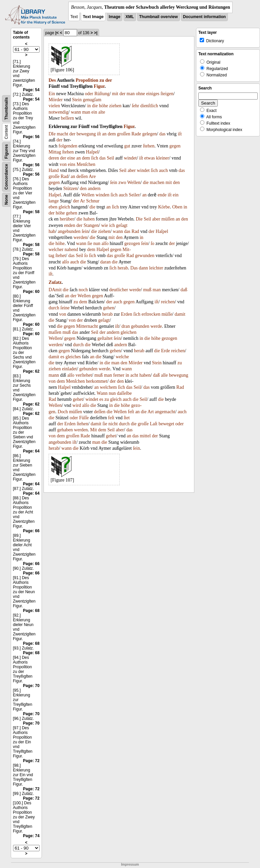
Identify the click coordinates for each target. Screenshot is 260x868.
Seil (111, 158)
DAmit (55, 290)
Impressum (130, 864)
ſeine (65, 308)
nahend (71, 250)
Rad (64, 176)
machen (157, 182)
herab (123, 268)
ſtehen (149, 146)
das (162, 134)
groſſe (54, 176)
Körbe (164, 207)
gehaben (65, 430)
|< (57, 33)
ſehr (135, 106)
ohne (140, 94)
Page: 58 (31, 212)
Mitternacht (87, 326)
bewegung (86, 134)
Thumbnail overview (158, 17)
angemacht (165, 412)
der (109, 80)
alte (102, 112)
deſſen (82, 176)
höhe (103, 106)
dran (126, 326)
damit (180, 314)
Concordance (6, 177)
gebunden (140, 326)
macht (62, 134)
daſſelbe (124, 393)
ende (162, 195)
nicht (113, 424)
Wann (102, 393)
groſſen (124, 134)
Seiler (134, 195)
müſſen (168, 219)
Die (139, 219)
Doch (63, 412)
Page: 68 (31, 611)
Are (92, 176)
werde (135, 290)
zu (102, 80)
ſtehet (60, 256)
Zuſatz (55, 282)
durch (54, 308)
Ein (52, 94)
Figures (6, 151)
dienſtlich (149, 106)
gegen (175, 146)
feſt (131, 412)
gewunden (145, 256)
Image (115, 17)
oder (89, 94)
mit (115, 94)
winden (102, 195)
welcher (56, 250)
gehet (78, 399)
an (104, 134)
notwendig (58, 112)
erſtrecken (151, 314)
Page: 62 (31, 371)
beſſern (68, 118)
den (176, 182)
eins (72, 164)
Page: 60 (31, 292)
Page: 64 (31, 451)
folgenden (68, 146)
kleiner (163, 158)
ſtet (127, 418)
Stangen (91, 225)
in (89, 106)
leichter (156, 268)
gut (127, 146)
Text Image (93, 17)
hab (52, 231)
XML (130, 17)
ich (112, 225)
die (95, 106)
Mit (93, 430)
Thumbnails (6, 108)
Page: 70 (31, 686)
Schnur (93, 201)
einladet (69, 369)
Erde (166, 351)
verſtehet (84, 375)
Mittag (55, 152)
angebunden (69, 231)
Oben (177, 207)
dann (143, 268)
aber (132, 170)
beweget (166, 424)
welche (122, 357)
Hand (54, 170)
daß (184, 290)
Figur (99, 86)
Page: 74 (31, 836)
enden (70, 225)
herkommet (96, 381)
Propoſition (87, 80)
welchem (108, 387)
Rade (136, 134)
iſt (99, 134)
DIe (52, 134)
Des (52, 80)
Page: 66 (31, 531)
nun (97, 243)
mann (54, 375)
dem (112, 134)
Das (134, 268)
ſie (90, 243)
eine (71, 158)
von (63, 164)
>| (95, 33)
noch (83, 290)
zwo (122, 182)
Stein (77, 100)
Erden (126, 314)
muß (147, 290)
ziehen (115, 106)
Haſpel (92, 152)
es (62, 357)
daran (105, 262)
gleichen (128, 332)
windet (130, 158)
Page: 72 (31, 761)
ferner (119, 375)
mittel (145, 436)
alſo (105, 243)
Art (151, 412)
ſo (153, 243)
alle (164, 375)
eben (53, 207)
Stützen (70, 189)
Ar (83, 201)
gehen (72, 213)
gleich (64, 207)
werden (80, 237)
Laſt (154, 424)
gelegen (149, 134)
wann (76, 112)
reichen (168, 302)
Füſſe (84, 418)
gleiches (73, 357)
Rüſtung (102, 94)
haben (89, 219)
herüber (67, 219)
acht (134, 375)
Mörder (56, 100)
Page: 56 (31, 137)
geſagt (122, 225)
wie (105, 225)
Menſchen (86, 164)
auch (164, 170)
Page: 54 (31, 90)
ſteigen (167, 94)
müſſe (167, 314)
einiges (153, 94)
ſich (95, 158)
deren (54, 158)
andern (94, 189)
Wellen (134, 182)
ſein (114, 182)
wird (77, 405)
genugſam (92, 100)
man (131, 94)
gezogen (132, 243)
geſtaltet (105, 338)
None (6, 200)
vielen (54, 106)
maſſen (55, 332)
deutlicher (119, 290)
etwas (149, 158)
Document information (204, 17)
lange (54, 201)
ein (94, 112)
